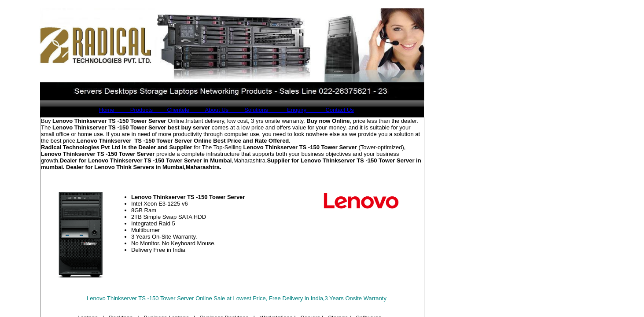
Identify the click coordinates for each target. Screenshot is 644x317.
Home (107, 110)
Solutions (248, 110)
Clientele (171, 110)
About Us (209, 110)
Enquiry (288, 110)
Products (134, 110)
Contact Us (331, 110)
